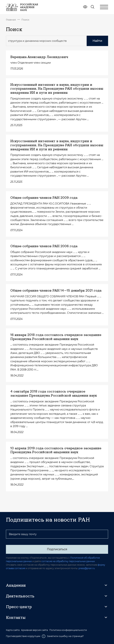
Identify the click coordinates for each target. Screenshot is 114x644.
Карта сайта (13, 630)
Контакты (16, 617)
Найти (97, 41)
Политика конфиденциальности (68, 630)
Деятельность (20, 596)
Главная (11, 20)
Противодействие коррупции (23, 636)
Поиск (25, 20)
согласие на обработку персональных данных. (68, 561)
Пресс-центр (19, 607)
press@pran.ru (87, 568)
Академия (16, 585)
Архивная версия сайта (34, 630)
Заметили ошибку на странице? (63, 636)
